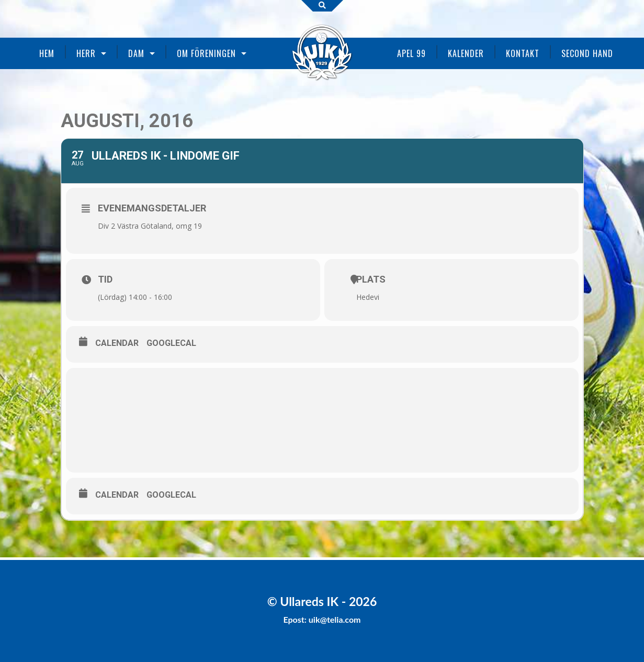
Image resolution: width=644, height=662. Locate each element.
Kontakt (523, 53)
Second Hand (587, 53)
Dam (136, 53)
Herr (86, 53)
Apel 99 (411, 53)
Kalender (466, 53)
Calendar (117, 343)
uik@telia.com (335, 619)
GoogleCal (171, 343)
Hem (47, 53)
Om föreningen (206, 53)
